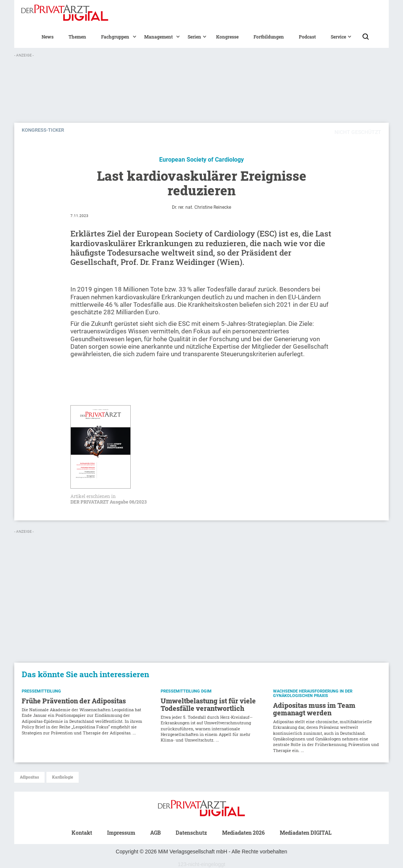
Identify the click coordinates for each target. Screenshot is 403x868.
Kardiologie (63, 777)
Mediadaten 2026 (243, 833)
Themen (77, 37)
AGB (155, 833)
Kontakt (82, 833)
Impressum (121, 833)
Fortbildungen (269, 37)
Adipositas (29, 777)
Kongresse (227, 37)
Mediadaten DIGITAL (306, 833)
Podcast (307, 37)
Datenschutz (191, 833)
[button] (115, 37)
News (48, 37)
